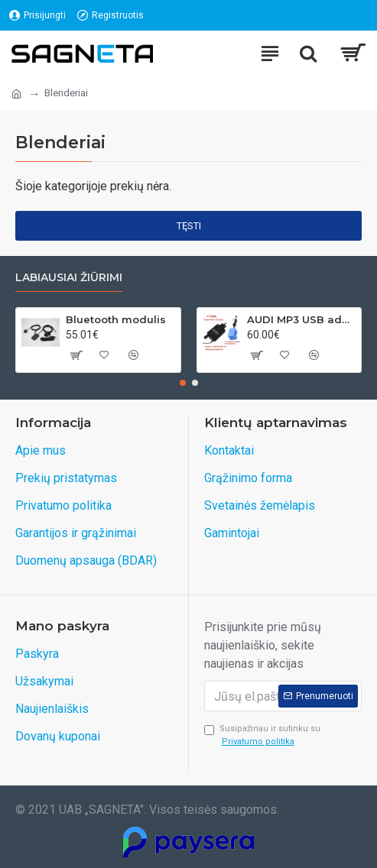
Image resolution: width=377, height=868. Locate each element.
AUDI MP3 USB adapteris (301, 319)
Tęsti (189, 226)
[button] (183, 383)
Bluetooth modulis (116, 319)
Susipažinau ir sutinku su (262, 736)
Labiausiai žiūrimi (69, 278)
